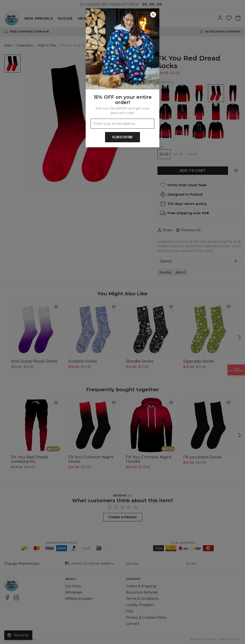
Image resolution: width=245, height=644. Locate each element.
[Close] (153, 15)
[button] (122, 322)
